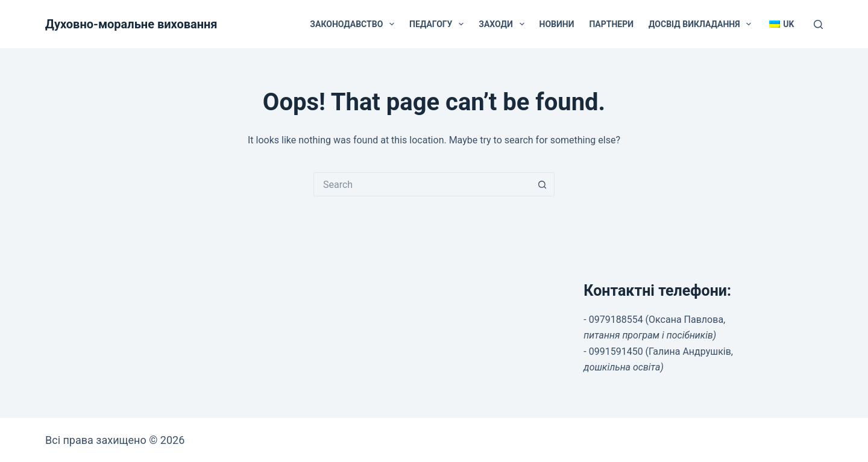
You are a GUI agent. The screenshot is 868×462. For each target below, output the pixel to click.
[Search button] (542, 184)
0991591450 (616, 351)
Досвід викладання (702, 24)
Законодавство (354, 24)
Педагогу (439, 24)
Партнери (611, 24)
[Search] (818, 24)
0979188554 (616, 320)
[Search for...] (422, 184)
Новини (557, 24)
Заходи (504, 24)
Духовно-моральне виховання (131, 24)
